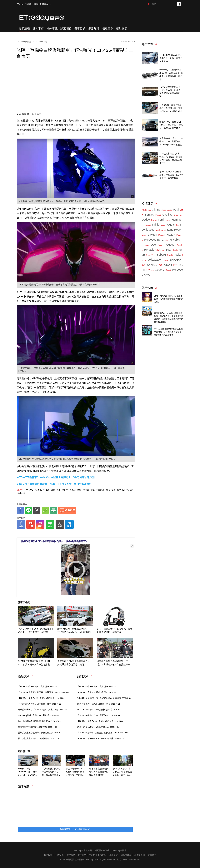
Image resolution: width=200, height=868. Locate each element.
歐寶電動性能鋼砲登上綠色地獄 (37, 727)
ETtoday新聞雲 (24, 4)
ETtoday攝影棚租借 (163, 326)
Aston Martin (167, 210)
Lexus (144, 235)
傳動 (79, 490)
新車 (119, 490)
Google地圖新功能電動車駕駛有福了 (40, 721)
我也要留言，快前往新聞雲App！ (75, 829)
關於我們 (71, 855)
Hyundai (147, 225)
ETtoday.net (91, 859)
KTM (175, 265)
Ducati (168, 270)
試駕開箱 (66, 28)
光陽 (37, 490)
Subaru (161, 255)
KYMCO (30, 490)
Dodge (146, 220)
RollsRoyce (160, 250)
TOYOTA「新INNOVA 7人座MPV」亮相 (100, 738)
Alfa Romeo (146, 210)
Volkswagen (155, 260)
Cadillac (167, 215)
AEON (168, 265)
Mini (167, 240)
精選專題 (108, 28)
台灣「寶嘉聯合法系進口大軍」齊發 (98, 704)
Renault (149, 250)
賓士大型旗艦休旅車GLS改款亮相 (38, 738)
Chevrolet (178, 215)
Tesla (177, 255)
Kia (178, 225)
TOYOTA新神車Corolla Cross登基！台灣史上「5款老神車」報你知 (36, 630)
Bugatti (158, 215)
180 (48, 490)
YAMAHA (175, 260)
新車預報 (22, 493)
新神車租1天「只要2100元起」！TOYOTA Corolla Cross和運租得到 (74, 630)
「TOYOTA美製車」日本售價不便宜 (40, 704)
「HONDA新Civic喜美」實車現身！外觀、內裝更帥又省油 (171, 58)
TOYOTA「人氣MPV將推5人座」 (97, 692)
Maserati (162, 235)
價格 (108, 490)
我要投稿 (48, 855)
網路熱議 (94, 28)
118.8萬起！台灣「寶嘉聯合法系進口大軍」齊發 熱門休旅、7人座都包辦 (172, 108)
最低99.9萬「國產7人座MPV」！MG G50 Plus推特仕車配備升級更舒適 (171, 125)
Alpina (156, 210)
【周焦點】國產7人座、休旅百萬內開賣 (41, 698)
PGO (161, 265)
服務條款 (113, 855)
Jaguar (171, 225)
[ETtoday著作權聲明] (67, 533)
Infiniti (156, 225)
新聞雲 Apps (45, 4)
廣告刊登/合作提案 (86, 855)
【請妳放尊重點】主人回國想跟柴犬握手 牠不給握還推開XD (52, 541)
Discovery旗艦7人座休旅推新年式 (38, 715)
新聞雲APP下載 (102, 850)
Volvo (166, 260)
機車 (58, 490)
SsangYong (151, 255)
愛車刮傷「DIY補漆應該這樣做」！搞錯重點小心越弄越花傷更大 (75, 663)
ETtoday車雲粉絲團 (179, 4)
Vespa (151, 270)
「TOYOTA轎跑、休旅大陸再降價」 (99, 715)
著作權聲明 (140, 855)
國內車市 (38, 28)
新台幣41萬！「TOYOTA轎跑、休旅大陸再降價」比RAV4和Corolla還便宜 (171, 141)
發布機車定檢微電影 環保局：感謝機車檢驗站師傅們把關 (99, 772)
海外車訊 (52, 28)
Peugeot (170, 245)
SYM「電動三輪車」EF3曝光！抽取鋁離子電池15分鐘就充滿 (115, 630)
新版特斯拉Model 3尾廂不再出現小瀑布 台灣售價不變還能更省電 (75, 772)
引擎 (92, 490)
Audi (176, 210)
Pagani (161, 245)
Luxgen (152, 235)
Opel (153, 245)
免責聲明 (152, 855)
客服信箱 (102, 855)
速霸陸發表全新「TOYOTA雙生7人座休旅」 (43, 710)
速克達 (73, 490)
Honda (168, 220)
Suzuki (170, 255)
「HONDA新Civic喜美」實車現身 (38, 686)
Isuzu (163, 225)
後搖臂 (86, 490)
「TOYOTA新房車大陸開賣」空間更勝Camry (44, 692)
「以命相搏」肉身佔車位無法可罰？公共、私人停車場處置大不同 (51, 772)
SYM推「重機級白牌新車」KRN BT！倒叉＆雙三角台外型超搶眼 (34, 663)
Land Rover (174, 230)
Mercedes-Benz (154, 240)
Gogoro (160, 270)
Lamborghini (161, 230)
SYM (144, 265)
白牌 (53, 490)
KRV (42, 490)
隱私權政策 (126, 855)
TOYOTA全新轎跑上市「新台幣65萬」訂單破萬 (104, 698)
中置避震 (100, 490)
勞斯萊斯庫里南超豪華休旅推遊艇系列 (40, 733)
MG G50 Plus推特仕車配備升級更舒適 (100, 710)
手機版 (35, 4)
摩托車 (65, 490)
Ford (161, 220)
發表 (113, 490)
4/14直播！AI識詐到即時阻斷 (167, 293)
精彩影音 (122, 28)
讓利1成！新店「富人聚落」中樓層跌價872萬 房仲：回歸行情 (122, 772)
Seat (168, 250)
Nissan (146, 245)
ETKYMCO (127, 490)
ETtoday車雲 (44, 18)
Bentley (149, 215)
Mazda (171, 235)
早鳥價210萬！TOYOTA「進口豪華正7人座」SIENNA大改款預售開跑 (28, 772)
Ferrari (154, 220)
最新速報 (24, 28)
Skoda (175, 250)
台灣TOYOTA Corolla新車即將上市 (98, 727)
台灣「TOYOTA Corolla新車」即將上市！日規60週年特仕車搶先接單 (171, 175)
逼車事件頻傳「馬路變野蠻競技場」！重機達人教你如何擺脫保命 (113, 663)
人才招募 (59, 855)
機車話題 (80, 28)
